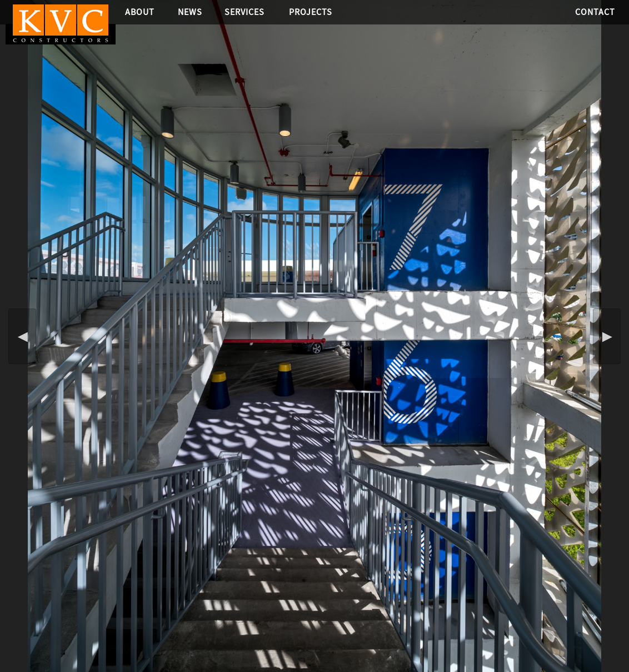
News (190, 12)
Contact (595, 12)
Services (244, 12)
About (140, 12)
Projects (311, 12)
